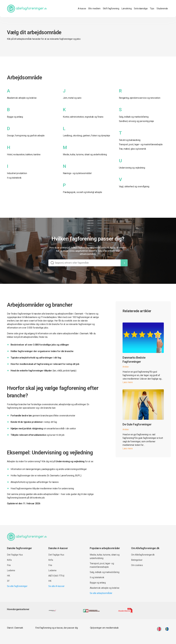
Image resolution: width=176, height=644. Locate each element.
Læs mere (128, 382)
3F (8, 581)
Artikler (126, 367)
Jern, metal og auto (72, 98)
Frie (9, 565)
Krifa (9, 560)
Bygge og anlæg (15, 117)
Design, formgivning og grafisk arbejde (26, 136)
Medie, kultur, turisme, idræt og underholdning (85, 154)
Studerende (162, 9)
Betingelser (137, 560)
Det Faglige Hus (15, 555)
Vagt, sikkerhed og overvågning (134, 187)
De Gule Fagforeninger (137, 424)
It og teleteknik (14, 178)
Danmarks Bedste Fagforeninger (134, 360)
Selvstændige (141, 9)
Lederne (11, 570)
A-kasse (82, 9)
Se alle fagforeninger (17, 586)
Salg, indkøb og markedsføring (134, 117)
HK (8, 576)
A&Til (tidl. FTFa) (56, 576)
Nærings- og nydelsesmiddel (77, 173)
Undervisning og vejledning (132, 168)
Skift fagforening (111, 9)
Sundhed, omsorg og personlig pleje (136, 121)
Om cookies (137, 565)
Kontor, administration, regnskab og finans (83, 117)
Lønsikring (126, 9)
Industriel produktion (17, 173)
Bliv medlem (94, 9)
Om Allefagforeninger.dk (143, 555)
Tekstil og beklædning (130, 140)
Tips (152, 9)
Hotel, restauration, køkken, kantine (24, 154)
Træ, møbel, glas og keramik (133, 149)
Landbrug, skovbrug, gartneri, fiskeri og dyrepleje (86, 136)
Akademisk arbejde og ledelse (22, 98)
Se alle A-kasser (56, 586)
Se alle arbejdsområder (101, 593)
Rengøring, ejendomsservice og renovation (140, 98)
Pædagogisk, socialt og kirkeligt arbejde (82, 192)
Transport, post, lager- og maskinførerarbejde (141, 144)
